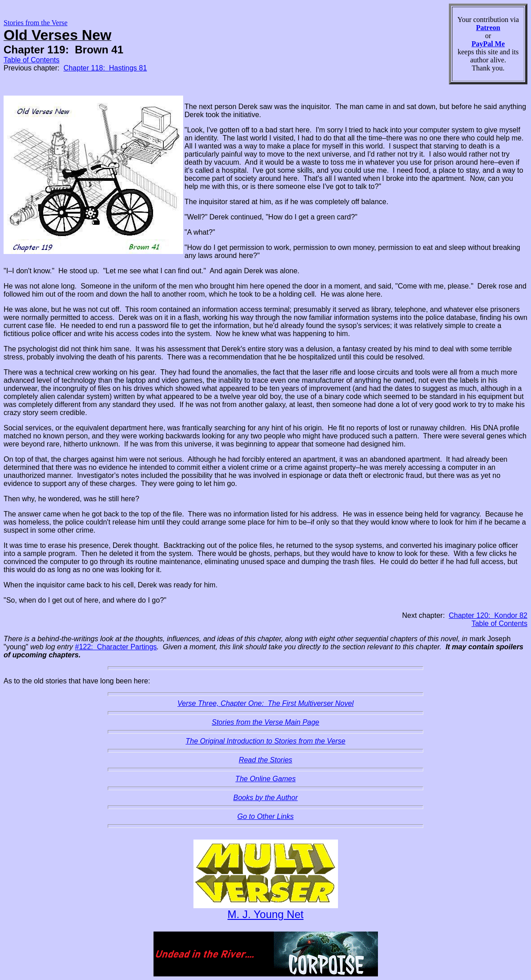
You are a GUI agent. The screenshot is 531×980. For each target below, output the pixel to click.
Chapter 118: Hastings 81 (105, 68)
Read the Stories (265, 760)
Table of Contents (32, 60)
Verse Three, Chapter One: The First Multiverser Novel (265, 703)
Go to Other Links (265, 816)
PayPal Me (488, 44)
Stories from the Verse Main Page (266, 722)
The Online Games (265, 779)
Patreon (488, 28)
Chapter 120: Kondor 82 (488, 615)
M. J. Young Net (265, 914)
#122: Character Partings (116, 647)
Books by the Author (266, 798)
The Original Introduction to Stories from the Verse (265, 741)
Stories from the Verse (35, 23)
